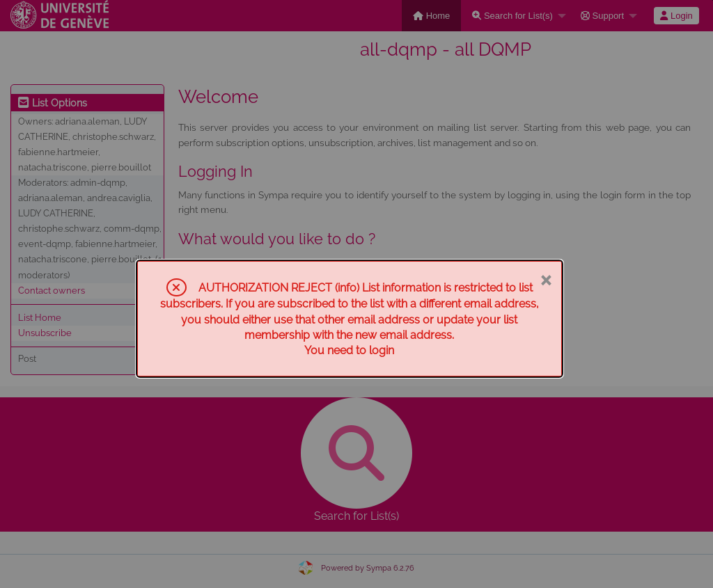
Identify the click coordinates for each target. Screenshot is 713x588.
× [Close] (546, 279)
